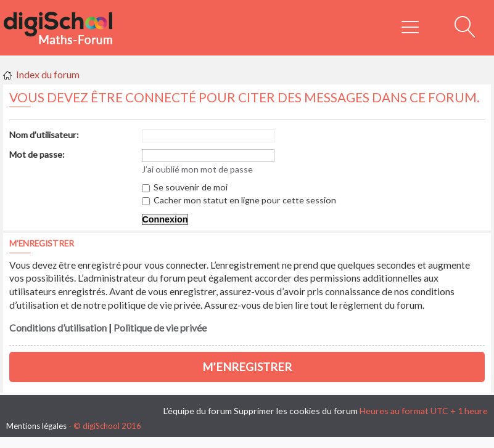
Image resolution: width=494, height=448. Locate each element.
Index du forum (48, 74)
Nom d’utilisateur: (44, 135)
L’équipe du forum (198, 411)
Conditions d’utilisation (58, 328)
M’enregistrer (247, 367)
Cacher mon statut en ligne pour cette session (239, 200)
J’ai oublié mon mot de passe (197, 169)
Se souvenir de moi (185, 187)
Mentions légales (36, 426)
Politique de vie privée (160, 328)
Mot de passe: (37, 154)
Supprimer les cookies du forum (296, 411)
